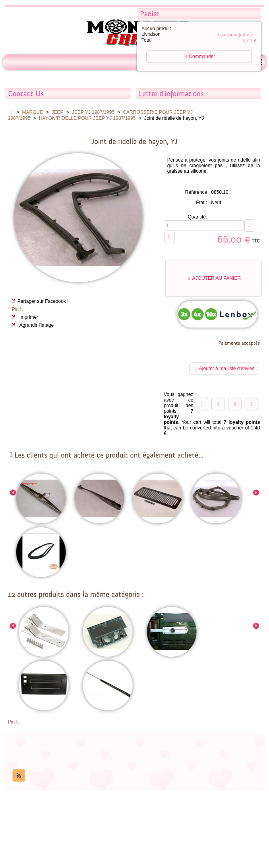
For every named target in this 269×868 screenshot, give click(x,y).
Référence (196, 192)
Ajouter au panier (215, 278)
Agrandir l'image (37, 325)
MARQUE (33, 112)
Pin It (17, 309)
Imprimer (29, 317)
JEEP (58, 112)
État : (201, 203)
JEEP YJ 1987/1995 (93, 112)
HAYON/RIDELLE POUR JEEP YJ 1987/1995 (87, 118)
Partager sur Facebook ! (43, 301)
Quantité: (198, 217)
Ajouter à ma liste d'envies (225, 369)
